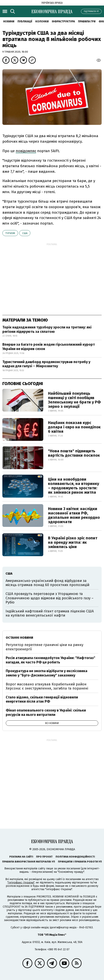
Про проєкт (44, 857)
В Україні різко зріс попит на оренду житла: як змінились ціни (73, 542)
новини (9, 21)
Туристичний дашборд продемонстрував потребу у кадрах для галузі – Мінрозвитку (46, 364)
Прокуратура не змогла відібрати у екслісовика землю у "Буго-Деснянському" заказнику (47, 673)
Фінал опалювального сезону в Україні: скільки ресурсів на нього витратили (46, 712)
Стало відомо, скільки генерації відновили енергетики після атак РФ (42, 699)
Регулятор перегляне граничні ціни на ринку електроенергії (45, 647)
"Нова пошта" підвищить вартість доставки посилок (74, 453)
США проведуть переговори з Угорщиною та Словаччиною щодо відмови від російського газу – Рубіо (50, 598)
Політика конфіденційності (75, 857)
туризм (10, 233)
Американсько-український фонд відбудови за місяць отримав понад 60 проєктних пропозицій (47, 583)
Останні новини (19, 638)
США (25, 233)
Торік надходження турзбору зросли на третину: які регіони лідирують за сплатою (47, 329)
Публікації (25, 21)
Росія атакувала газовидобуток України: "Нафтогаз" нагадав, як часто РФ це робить (51, 660)
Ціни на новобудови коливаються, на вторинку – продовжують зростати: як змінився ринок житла (74, 486)
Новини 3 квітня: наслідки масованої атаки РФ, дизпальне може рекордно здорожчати (74, 515)
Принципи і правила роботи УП (80, 862)
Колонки (42, 21)
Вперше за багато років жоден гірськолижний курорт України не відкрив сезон (49, 347)
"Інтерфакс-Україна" (21, 883)
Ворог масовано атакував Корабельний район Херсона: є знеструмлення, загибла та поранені (47, 686)
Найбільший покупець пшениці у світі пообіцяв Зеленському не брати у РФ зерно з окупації (74, 400)
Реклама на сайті (21, 857)
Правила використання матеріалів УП (29, 862)
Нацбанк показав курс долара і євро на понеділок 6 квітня (74, 427)
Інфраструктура (63, 21)
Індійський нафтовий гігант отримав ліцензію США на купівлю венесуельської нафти (50, 613)
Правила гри (87, 21)
